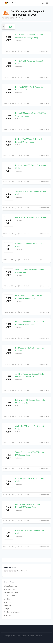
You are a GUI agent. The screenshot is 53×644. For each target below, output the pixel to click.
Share (20, 51)
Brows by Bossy (9, 589)
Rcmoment (7, 605)
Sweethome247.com (11, 592)
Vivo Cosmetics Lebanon (12, 612)
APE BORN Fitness (10, 596)
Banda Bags (8, 602)
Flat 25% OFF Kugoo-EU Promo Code (30, 217)
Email (27, 51)
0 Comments (44, 51)
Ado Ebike (7, 599)
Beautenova (8, 615)
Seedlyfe (7, 609)
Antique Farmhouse (10, 586)
